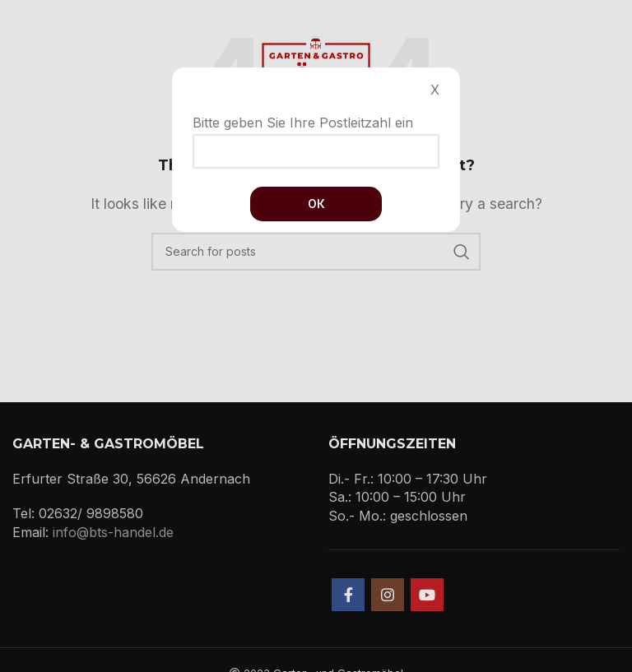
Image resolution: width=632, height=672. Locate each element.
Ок (316, 204)
